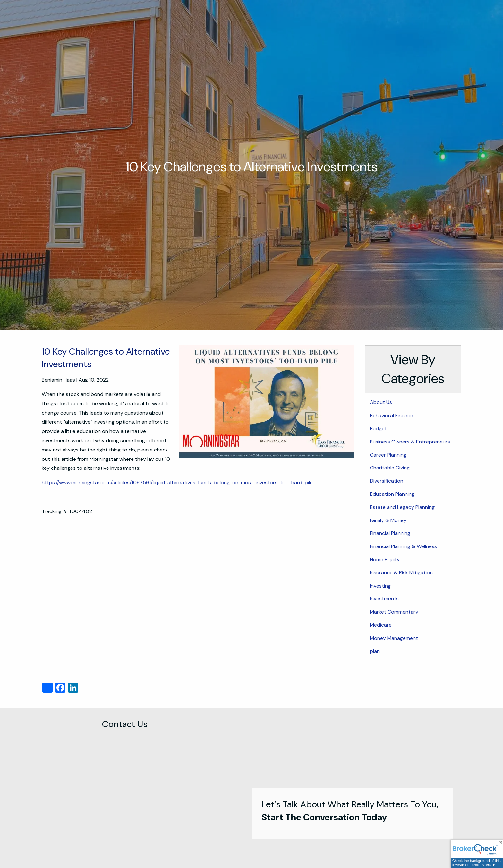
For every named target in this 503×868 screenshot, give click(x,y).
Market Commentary (394, 612)
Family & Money (388, 520)
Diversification (387, 481)
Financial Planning (390, 533)
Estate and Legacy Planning (402, 507)
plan (375, 651)
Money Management (394, 638)
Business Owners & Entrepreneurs (410, 442)
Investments (384, 599)
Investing (380, 586)
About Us (381, 402)
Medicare (381, 625)
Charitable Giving (390, 468)
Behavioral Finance (392, 415)
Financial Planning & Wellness (403, 546)
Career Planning (388, 455)
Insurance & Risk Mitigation (401, 573)
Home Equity (385, 559)
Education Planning (392, 494)
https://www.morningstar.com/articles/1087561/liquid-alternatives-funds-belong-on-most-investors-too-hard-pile (177, 482)
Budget (378, 429)
